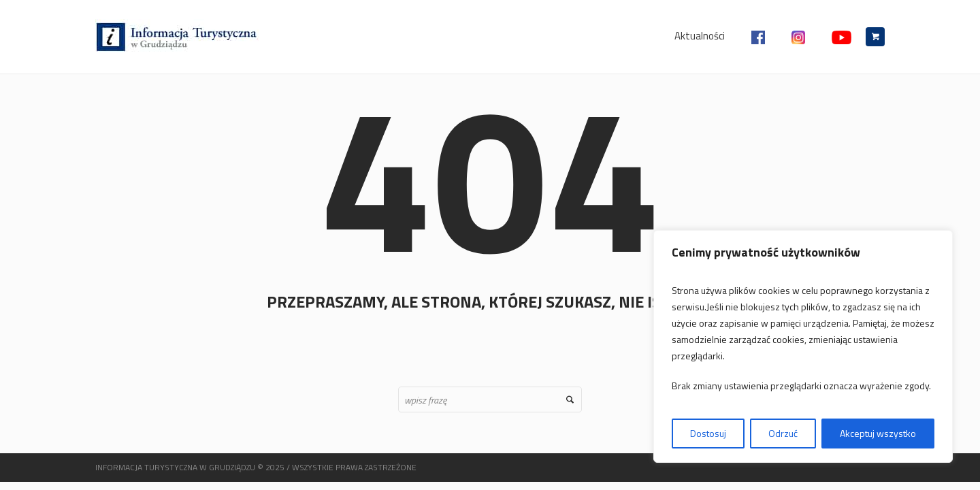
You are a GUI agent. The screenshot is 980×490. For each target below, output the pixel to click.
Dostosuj (708, 433)
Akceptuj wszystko (878, 433)
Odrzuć (783, 433)
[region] (803, 346)
